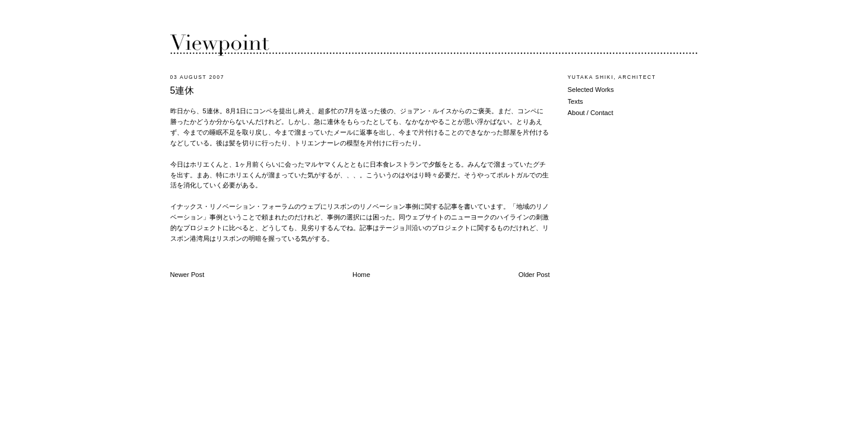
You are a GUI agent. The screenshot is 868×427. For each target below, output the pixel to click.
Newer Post (187, 275)
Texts (576, 101)
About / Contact (591, 113)
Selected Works (591, 90)
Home (361, 275)
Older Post (534, 275)
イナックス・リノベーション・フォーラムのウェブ (245, 206)
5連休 (182, 90)
